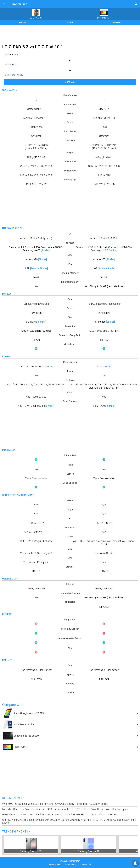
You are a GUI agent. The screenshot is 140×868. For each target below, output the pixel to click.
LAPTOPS (117, 22)
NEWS (70, 22)
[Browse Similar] (39, 268)
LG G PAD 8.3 (36, 14)
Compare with (13, 705)
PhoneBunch (19, 4)
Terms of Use (70, 864)
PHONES (23, 22)
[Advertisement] (70, 34)
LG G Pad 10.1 (104, 14)
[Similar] (45, 250)
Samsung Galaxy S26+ (31, 851)
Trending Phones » (16, 832)
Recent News (12, 798)
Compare (70, 82)
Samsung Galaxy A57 (89, 851)
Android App (55, 864)
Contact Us (86, 864)
